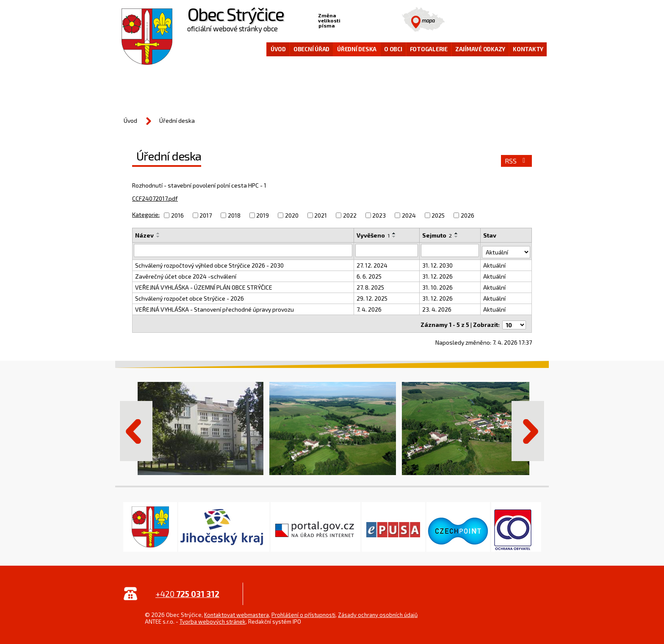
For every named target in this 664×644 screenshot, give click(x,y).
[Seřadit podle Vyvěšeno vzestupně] (394, 233)
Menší (347, 19)
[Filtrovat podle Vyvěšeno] (387, 250)
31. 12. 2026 (438, 275)
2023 (379, 215)
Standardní (360, 19)
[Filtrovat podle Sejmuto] (450, 250)
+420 (187, 590)
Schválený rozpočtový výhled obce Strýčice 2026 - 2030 (209, 264)
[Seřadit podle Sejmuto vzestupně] (457, 233)
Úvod (278, 49)
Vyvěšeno (373, 235)
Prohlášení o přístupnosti (303, 611)
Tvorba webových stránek (213, 617)
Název (144, 235)
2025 (438, 215)
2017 (206, 215)
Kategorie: (146, 214)
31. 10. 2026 (438, 286)
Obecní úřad (311, 49)
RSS (516, 161)
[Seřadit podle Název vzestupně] (158, 233)
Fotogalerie (429, 49)
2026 (468, 215)
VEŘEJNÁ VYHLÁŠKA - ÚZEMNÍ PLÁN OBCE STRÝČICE (204, 286)
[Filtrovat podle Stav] (506, 250)
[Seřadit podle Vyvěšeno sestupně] (394, 237)
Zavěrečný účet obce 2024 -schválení (186, 275)
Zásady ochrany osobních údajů (378, 611)
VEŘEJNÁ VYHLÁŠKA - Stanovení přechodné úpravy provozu (214, 308)
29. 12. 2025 (372, 297)
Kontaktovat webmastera (237, 611)
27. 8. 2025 (370, 286)
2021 (321, 215)
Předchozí (136, 427)
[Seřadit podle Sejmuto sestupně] (457, 237)
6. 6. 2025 (369, 275)
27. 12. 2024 (372, 264)
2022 (350, 215)
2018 (234, 215)
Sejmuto (437, 235)
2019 (263, 215)
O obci (393, 49)
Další (528, 427)
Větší (373, 19)
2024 (409, 215)
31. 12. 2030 (438, 264)
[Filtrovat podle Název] (243, 250)
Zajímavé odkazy (480, 49)
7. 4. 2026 (369, 308)
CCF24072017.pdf (155, 198)
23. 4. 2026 (437, 308)
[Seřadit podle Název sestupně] (158, 237)
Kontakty (528, 49)
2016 (177, 215)
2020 (292, 215)
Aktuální (495, 264)
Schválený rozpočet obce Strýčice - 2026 (190, 297)
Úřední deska (357, 49)
